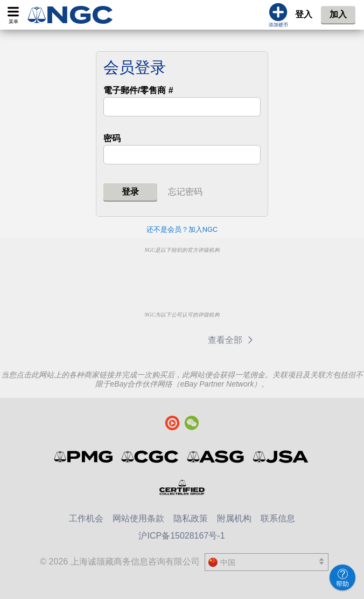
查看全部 (232, 340)
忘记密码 (185, 192)
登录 (130, 192)
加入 (338, 14)
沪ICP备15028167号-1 (181, 536)
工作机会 (86, 518)
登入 (304, 14)
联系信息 (278, 518)
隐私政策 (191, 518)
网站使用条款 (138, 518)
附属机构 (234, 518)
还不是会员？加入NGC (182, 229)
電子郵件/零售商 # (138, 90)
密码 (112, 138)
